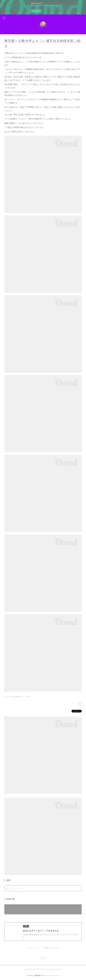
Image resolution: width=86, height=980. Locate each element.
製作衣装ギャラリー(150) (23, 697)
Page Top (43, 959)
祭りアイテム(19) (9, 697)
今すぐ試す (36, 11)
